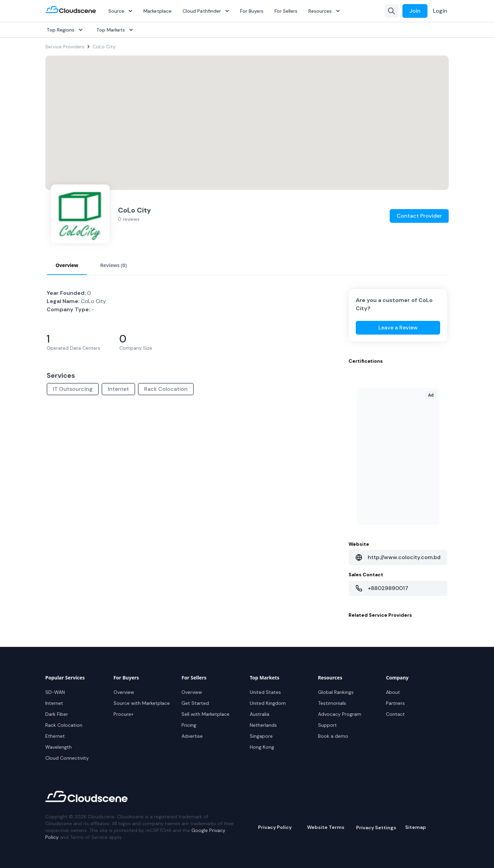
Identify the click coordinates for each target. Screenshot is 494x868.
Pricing (189, 725)
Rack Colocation (166, 389)
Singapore (261, 736)
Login (440, 11)
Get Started (195, 703)
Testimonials (332, 703)
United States (265, 692)
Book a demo (333, 736)
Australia (260, 714)
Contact (395, 714)
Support (327, 725)
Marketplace (157, 11)
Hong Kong (262, 747)
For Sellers (286, 11)
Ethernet (55, 736)
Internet (118, 389)
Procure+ (123, 714)
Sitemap (416, 827)
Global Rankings (336, 692)
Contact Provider (419, 216)
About (393, 692)
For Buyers (252, 11)
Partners (395, 703)
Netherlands (263, 725)
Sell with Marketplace (205, 714)
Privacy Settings (376, 828)
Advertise (192, 736)
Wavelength (58, 747)
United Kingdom (268, 703)
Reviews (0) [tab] (114, 265)
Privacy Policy (275, 827)
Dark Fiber (57, 714)
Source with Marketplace (142, 703)
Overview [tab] (67, 265)
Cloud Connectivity (67, 758)
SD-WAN (55, 692)
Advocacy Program (340, 714)
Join (415, 11)
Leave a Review (398, 328)
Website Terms (326, 827)
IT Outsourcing (73, 389)
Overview (124, 692)
